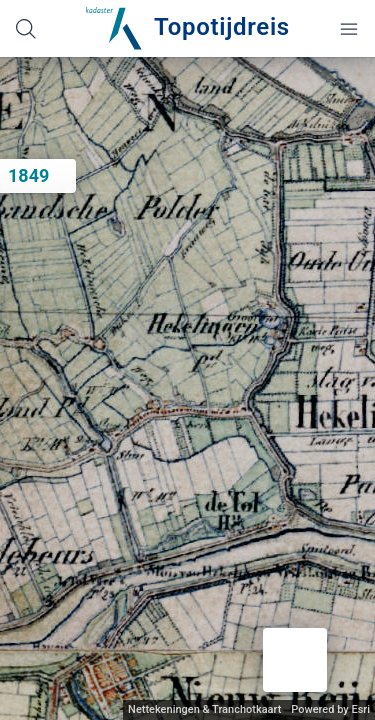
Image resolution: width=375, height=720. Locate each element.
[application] (187, 388)
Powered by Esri (330, 709)
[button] (295, 660)
